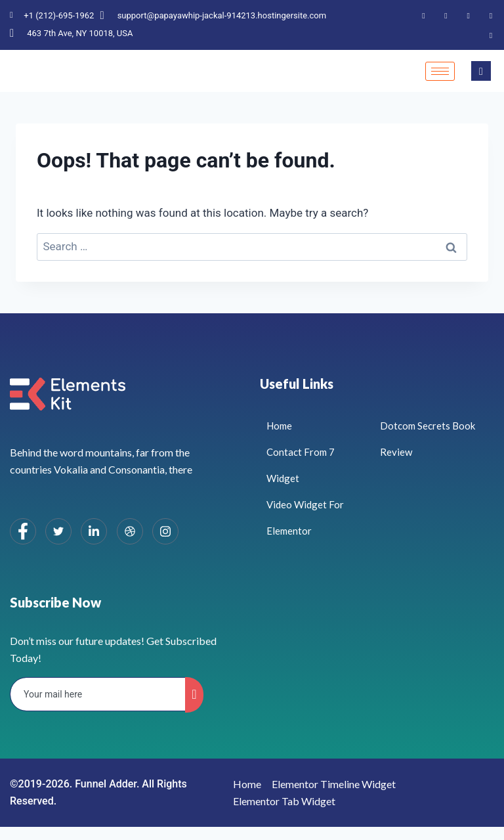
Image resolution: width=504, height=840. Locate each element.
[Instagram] (491, 35)
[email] (98, 694)
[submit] (194, 695)
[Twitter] (446, 15)
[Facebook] (423, 15)
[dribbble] (130, 531)
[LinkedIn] (469, 15)
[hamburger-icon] (440, 71)
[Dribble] (491, 15)
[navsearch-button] (481, 71)
